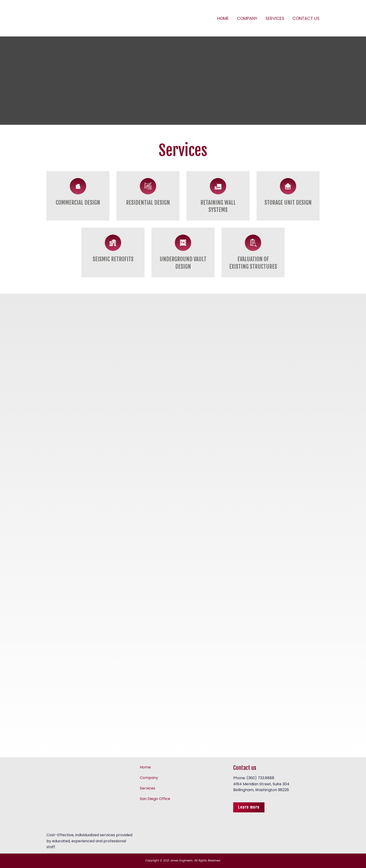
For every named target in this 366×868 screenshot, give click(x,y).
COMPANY (247, 18)
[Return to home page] (82, 18)
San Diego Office (155, 799)
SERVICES (275, 18)
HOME (223, 18)
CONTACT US (306, 18)
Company (149, 778)
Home (145, 767)
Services (148, 788)
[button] (249, 807)
